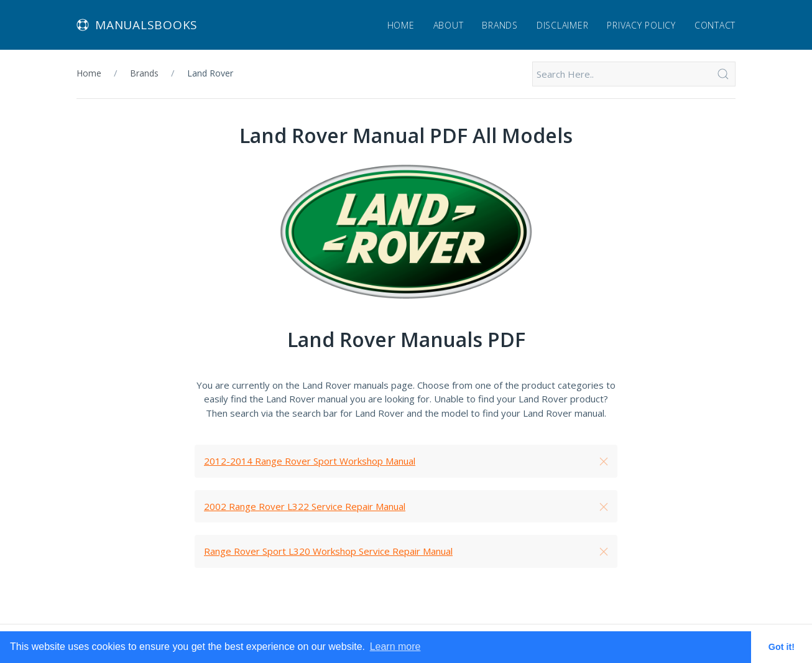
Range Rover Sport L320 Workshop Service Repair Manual (328, 551)
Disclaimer (563, 25)
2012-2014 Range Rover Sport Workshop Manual (310, 461)
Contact (715, 25)
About (449, 25)
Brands (500, 25)
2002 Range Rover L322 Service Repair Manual (305, 506)
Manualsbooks (137, 25)
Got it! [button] (782, 647)
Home (401, 25)
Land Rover (210, 73)
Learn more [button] (395, 647)
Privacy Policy (641, 25)
